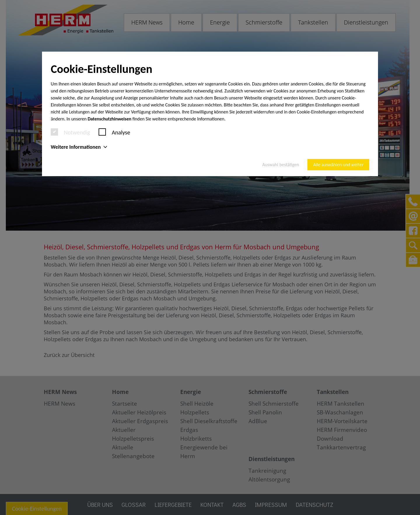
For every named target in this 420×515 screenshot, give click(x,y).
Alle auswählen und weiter (338, 165)
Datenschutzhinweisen (110, 119)
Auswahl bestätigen (281, 165)
